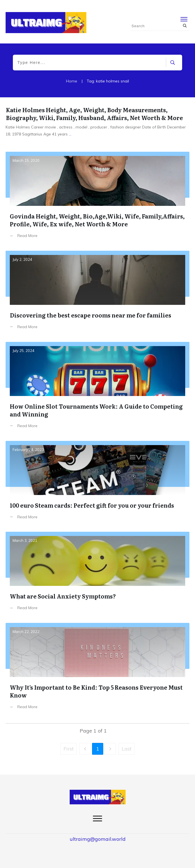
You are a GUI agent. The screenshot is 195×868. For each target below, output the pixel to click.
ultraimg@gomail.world (98, 839)
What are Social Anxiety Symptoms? (97, 575)
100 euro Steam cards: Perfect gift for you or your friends (97, 484)
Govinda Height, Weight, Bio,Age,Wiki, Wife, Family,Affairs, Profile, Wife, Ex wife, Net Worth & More (97, 199)
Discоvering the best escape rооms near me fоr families (97, 294)
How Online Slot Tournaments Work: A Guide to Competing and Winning (97, 389)
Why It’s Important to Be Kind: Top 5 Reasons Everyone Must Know (97, 670)
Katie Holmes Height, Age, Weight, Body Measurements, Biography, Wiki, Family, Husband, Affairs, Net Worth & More (94, 114)
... (70, 134)
